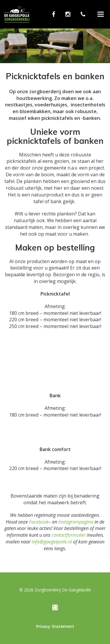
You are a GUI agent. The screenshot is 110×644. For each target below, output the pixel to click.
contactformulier (69, 535)
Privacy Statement (55, 626)
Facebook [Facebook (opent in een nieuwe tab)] (39, 522)
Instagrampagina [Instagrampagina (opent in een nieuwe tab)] (76, 522)
